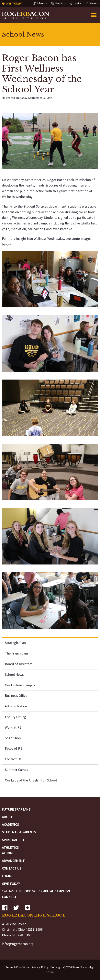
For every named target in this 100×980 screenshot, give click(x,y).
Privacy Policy (40, 967)
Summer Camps (17, 770)
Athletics (10, 847)
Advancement (13, 861)
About (7, 817)
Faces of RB (14, 748)
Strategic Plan (15, 643)
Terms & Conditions (17, 967)
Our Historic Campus (20, 685)
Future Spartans (16, 809)
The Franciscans (17, 653)
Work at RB (13, 727)
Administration (16, 706)
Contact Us (13, 759)
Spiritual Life (13, 840)
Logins (8, 876)
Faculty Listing (16, 717)
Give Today (11, 884)
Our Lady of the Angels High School (31, 780)
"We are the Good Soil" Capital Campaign (36, 891)
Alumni (8, 853)
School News (14, 674)
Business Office (16, 695)
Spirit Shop (13, 738)
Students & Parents (19, 832)
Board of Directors (19, 664)
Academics (11, 824)
